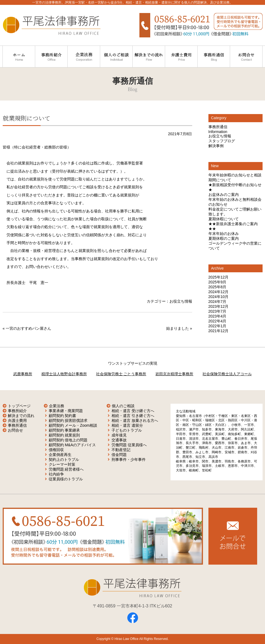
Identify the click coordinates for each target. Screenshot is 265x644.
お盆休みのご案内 (224, 195)
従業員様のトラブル (66, 479)
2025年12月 (219, 277)
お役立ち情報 (181, 301)
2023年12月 (219, 306)
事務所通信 (218, 127)
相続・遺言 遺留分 (127, 425)
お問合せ (15, 430)
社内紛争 (56, 474)
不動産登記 (121, 450)
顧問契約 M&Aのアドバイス (72, 445)
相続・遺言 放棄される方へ (135, 420)
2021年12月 (219, 331)
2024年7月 (217, 302)
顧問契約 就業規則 (64, 435)
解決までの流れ (21, 416)
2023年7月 (217, 311)
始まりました (178, 328)
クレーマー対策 (62, 464)
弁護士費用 (17, 420)
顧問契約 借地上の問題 (68, 440)
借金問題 (119, 455)
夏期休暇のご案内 (224, 238)
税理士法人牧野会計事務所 (64, 374)
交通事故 (119, 440)
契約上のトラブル (64, 459)
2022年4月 (217, 321)
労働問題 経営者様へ (66, 469)
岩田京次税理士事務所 (174, 374)
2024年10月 (219, 297)
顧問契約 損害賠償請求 (68, 420)
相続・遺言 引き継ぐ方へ (133, 416)
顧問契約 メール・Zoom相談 (73, 425)
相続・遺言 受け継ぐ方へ (133, 411)
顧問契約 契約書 (63, 416)
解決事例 (216, 146)
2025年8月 (217, 287)
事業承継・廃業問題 (66, 411)
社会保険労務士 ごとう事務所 (121, 374)
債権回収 (56, 450)
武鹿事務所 (23, 374)
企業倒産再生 (60, 455)
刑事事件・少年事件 (129, 459)
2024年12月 (219, 292)
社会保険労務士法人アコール (227, 374)
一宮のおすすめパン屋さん (28, 328)
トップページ (19, 406)
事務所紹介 (17, 411)
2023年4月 (217, 316)
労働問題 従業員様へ (129, 445)
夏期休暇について (224, 219)
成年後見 (119, 435)
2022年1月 (217, 326)
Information (218, 132)
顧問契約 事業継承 (64, 430)
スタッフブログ (222, 141)
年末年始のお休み (224, 234)
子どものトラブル (127, 430)
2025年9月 (217, 282)
